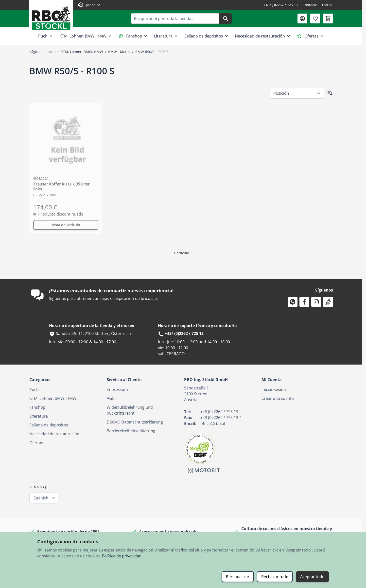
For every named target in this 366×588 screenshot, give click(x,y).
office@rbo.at (213, 423)
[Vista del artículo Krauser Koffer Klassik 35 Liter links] (66, 225)
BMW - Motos (119, 52)
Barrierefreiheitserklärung (131, 431)
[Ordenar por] (297, 93)
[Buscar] (226, 18)
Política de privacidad (122, 556)
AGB (111, 398)
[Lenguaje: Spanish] (89, 5)
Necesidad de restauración (263, 36)
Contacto (310, 5)
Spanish (41, 498)
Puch (46, 36)
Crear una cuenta (278, 398)
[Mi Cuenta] (302, 18)
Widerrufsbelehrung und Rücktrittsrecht (130, 410)
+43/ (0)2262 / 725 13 (281, 5)
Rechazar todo (275, 577)
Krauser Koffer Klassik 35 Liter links (61, 186)
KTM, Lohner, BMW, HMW (86, 36)
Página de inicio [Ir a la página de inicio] (42, 52)
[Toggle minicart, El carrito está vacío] (328, 18)
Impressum (117, 389)
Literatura (166, 36)
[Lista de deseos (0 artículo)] (315, 18)
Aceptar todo (312, 577)
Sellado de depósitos (207, 36)
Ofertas (311, 36)
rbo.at (327, 5)
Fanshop (133, 36)
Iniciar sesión (274, 389)
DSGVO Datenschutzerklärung (135, 422)
